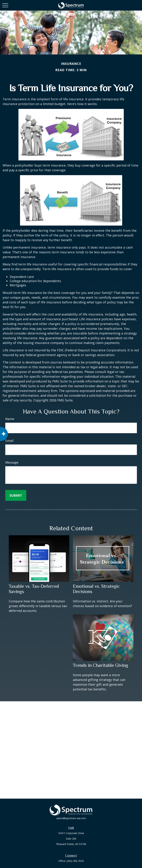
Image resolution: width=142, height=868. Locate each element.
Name (10, 419)
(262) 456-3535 (75, 861)
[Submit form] (16, 495)
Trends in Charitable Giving (100, 665)
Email (9, 441)
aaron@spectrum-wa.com (71, 818)
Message (12, 462)
